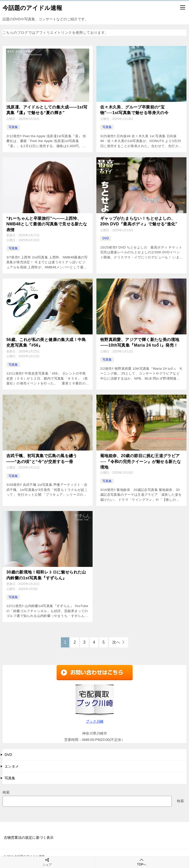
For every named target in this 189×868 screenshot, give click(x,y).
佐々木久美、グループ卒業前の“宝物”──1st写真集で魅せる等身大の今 (134, 110)
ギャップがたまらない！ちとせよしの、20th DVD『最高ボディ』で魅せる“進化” (139, 221)
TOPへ (142, 862)
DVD (106, 238)
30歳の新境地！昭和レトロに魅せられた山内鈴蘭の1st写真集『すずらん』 (46, 575)
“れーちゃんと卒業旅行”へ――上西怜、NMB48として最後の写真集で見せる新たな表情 (47, 224)
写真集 (13, 127)
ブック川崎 (95, 721)
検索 (6, 792)
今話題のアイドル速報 (32, 7)
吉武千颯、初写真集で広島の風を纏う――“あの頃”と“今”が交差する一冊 (42, 458)
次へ (116, 642)
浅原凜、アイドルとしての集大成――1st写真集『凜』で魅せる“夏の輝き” (47, 110)
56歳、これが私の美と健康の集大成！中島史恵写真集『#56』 (46, 342)
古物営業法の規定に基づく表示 (29, 837)
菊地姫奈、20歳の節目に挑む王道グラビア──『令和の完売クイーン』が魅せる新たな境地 (141, 461)
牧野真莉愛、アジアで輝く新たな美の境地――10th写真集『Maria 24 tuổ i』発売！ (140, 342)
